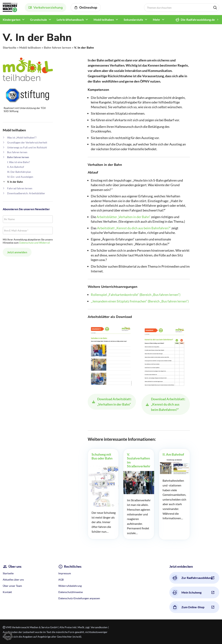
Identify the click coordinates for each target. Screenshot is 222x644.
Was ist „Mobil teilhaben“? (22, 137)
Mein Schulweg (186, 592)
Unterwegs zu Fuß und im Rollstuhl (27, 147)
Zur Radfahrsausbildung (192, 578)
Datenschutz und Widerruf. (35, 243)
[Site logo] (10, 7)
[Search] (182, 8)
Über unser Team (12, 586)
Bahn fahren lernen (58, 48)
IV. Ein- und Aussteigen (20, 177)
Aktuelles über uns (13, 580)
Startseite (10, 48)
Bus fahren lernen (17, 152)
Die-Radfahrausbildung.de (195, 20)
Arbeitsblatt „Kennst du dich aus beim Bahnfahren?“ (134, 228)
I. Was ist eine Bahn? (19, 162)
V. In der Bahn (15, 182)
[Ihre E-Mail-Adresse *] (28, 231)
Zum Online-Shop (188, 607)
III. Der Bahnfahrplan (19, 172)
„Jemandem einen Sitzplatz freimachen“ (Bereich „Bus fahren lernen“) (140, 301)
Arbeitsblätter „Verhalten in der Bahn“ (123, 217)
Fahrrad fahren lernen (20, 188)
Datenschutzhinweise (71, 592)
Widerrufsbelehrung (70, 586)
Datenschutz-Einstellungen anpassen (79, 598)
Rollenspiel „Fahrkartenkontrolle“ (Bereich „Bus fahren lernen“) (136, 295)
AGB (61, 580)
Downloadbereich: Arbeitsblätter (26, 193)
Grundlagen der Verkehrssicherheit (27, 142)
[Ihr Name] (28, 219)
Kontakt (7, 592)
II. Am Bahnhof (16, 167)
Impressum (65, 573)
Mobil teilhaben (30, 48)
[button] (8, 636)
